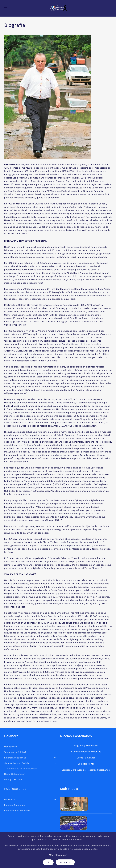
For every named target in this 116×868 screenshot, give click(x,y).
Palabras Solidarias (14, 805)
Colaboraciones (86, 764)
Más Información (58, 855)
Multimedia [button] (30, 800)
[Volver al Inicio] (58, 8)
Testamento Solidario (16, 752)
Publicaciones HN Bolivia (17, 811)
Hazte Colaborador (14, 774)
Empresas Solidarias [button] (30, 758)
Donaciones (10, 747)
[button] (6, 8)
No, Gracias (65, 862)
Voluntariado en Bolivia (30, 763)
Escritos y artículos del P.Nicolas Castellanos (86, 770)
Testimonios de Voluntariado (21, 769)
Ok (48, 862)
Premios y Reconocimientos (86, 752)
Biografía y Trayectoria (86, 746)
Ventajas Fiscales (13, 780)
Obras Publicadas (86, 758)
